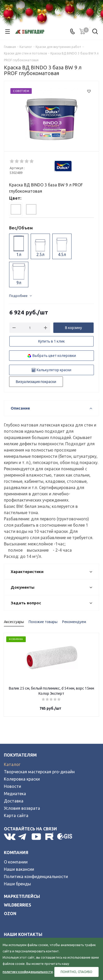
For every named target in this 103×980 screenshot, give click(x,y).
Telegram (24, 837)
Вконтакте (10, 837)
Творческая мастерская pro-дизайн (39, 772)
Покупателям (20, 755)
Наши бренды (17, 884)
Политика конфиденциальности (36, 876)
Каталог (12, 764)
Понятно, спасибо (76, 972)
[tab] (16, 209)
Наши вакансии (19, 869)
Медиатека (15, 794)
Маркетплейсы (22, 896)
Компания (16, 853)
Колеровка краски (22, 779)
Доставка (14, 801)
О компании (16, 862)
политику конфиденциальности (28, 972)
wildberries (18, 905)
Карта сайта (16, 815)
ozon (10, 914)
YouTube (37, 837)
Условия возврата (22, 808)
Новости (12, 786)
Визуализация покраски (36, 382)
